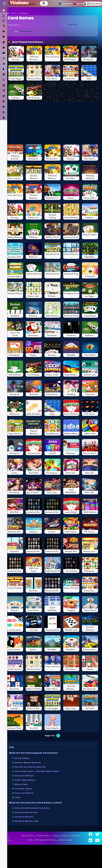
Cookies (64, 836)
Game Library (94, 4)
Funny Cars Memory (24, 793)
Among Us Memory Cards (27, 821)
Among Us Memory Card (26, 812)
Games (14, 13)
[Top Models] (44, 3)
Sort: (17, 31)
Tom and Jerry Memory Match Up (30, 767)
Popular (79, 4)
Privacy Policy (43, 836)
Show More (71, 24)
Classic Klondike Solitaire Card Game (32, 808)
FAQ (30, 840)
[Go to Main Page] (22, 4)
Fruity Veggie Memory (25, 780)
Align (18, 797)
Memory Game (21, 784)
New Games (66, 4)
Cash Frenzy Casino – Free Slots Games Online (37, 771)
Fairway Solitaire (22, 758)
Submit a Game (66, 840)
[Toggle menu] (4, 4)
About (55, 836)
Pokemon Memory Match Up (28, 763)
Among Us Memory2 (24, 776)
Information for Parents (45, 840)
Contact (75, 836)
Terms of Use (27, 836)
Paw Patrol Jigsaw (23, 789)
